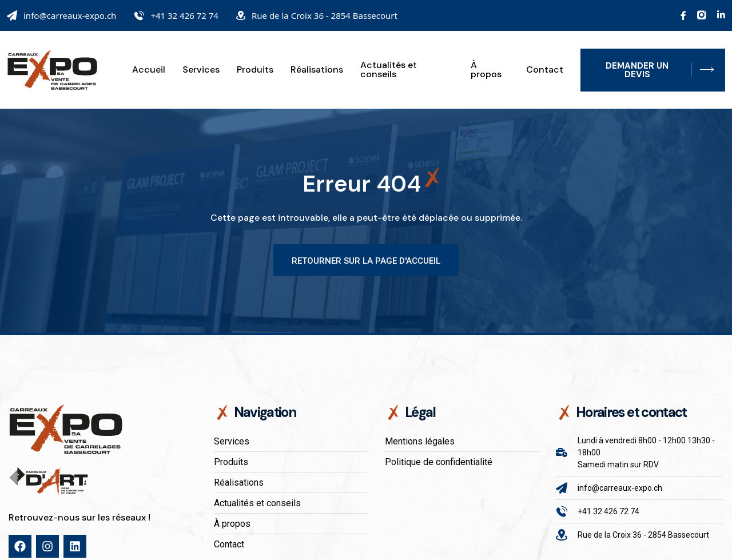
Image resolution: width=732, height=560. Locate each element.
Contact (545, 70)
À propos (486, 70)
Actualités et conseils (389, 70)
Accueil (149, 70)
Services (201, 70)
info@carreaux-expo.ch (70, 15)
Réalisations (317, 70)
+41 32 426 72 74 (184, 15)
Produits (255, 70)
